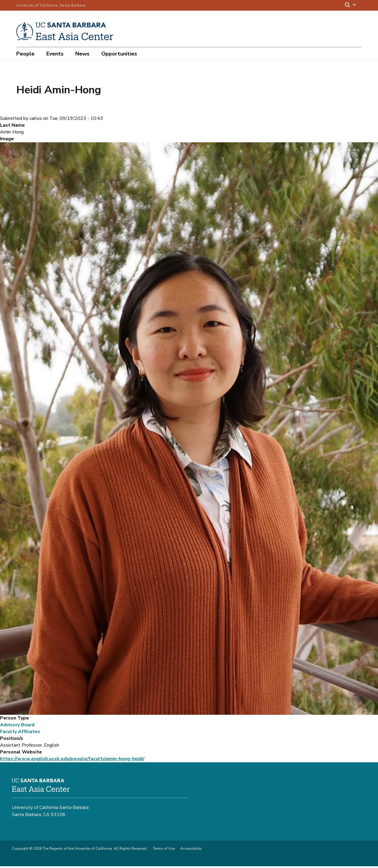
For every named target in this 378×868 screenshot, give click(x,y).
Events (55, 54)
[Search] (351, 5)
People (25, 54)
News (82, 54)
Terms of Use (164, 850)
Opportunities (119, 54)
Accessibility (191, 850)
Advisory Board (17, 727)
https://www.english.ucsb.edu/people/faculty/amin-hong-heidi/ (72, 761)
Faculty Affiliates (20, 733)
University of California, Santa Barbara (51, 5)
